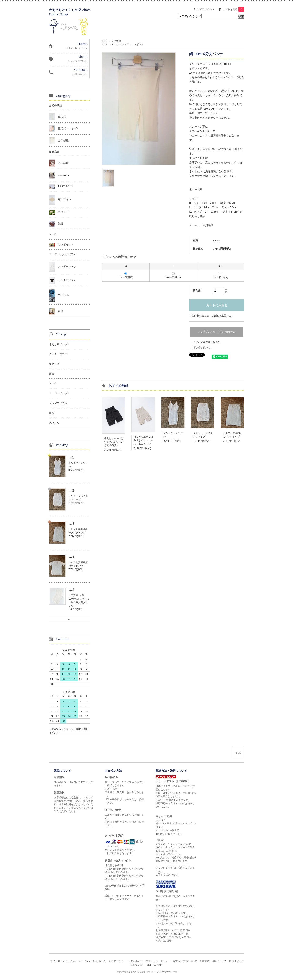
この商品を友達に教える (207, 343)
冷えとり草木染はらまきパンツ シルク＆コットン (143, 441)
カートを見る (233, 9)
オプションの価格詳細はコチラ (119, 257)
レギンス (139, 44)
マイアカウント (206, 9)
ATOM (158, 965)
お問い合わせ (136, 962)
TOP (104, 41)
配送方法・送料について (213, 962)
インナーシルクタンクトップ (203, 436)
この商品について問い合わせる (217, 332)
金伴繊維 (116, 41)
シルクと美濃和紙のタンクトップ (233, 436)
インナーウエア (120, 44)
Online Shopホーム (95, 962)
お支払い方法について (185, 962)
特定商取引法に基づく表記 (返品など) (211, 316)
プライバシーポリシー (158, 962)
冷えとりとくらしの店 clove (66, 962)
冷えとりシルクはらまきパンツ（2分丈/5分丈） (114, 443)
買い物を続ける (202, 348)
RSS (149, 965)
